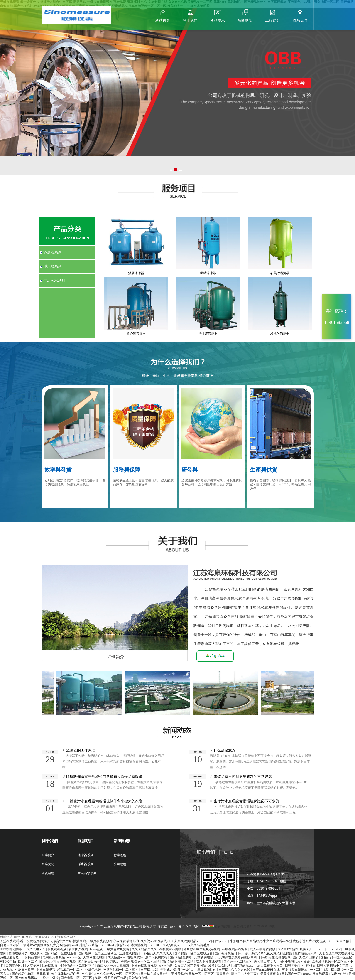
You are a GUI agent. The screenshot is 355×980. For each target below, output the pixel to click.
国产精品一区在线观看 (61, 953)
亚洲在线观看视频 (144, 966)
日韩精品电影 (31, 957)
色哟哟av (112, 962)
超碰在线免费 (19, 953)
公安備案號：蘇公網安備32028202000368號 (245, 926)
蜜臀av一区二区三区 (146, 962)
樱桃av (311, 966)
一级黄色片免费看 (117, 949)
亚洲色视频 (93, 970)
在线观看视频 (57, 949)
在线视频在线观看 (235, 949)
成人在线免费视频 (263, 949)
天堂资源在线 (204, 957)
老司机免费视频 (54, 957)
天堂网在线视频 (95, 957)
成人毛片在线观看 (209, 962)
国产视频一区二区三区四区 (98, 953)
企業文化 (48, 864)
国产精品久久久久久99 (235, 970)
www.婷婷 (303, 962)
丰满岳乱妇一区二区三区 (121, 970)
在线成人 (37, 953)
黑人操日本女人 (266, 962)
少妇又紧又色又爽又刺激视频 (272, 953)
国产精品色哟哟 (23, 974)
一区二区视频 (320, 970)
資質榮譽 (48, 873)
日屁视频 (43, 974)
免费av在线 (339, 974)
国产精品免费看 (181, 957)
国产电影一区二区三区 (77, 978)
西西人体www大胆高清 (113, 966)
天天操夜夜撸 (270, 974)
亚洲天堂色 (179, 974)
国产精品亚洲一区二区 (178, 962)
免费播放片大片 (306, 953)
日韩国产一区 (291, 974)
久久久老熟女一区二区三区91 (118, 974)
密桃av (125, 962)
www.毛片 (166, 966)
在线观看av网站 (171, 949)
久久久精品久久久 (145, 949)
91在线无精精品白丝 (66, 974)
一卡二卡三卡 (325, 949)
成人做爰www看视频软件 (126, 957)
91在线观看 (50, 966)
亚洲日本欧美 (25, 970)
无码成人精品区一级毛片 (178, 970)
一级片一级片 (49, 978)
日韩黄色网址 (15, 966)
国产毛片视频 (225, 953)
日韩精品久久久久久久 (157, 953)
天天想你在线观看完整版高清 (237, 957)
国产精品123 (150, 970)
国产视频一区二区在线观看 (194, 953)
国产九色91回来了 (306, 957)
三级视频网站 (207, 970)
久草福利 (34, 966)
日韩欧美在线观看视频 (275, 957)
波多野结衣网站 (220, 966)
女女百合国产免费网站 (191, 966)
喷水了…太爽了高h (245, 974)
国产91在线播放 (27, 978)
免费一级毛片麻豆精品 (111, 978)
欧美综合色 (47, 962)
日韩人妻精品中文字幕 (333, 966)
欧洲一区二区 (28, 962)
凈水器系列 (86, 864)
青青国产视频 (79, 949)
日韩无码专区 (295, 966)
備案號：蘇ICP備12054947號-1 (179, 926)
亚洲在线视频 (129, 953)
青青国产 (223, 974)
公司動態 (120, 864)
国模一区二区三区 (202, 974)
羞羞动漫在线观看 (316, 974)
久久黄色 (89, 974)
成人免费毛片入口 (270, 966)
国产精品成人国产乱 (155, 974)
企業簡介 (48, 855)
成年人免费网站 (157, 957)
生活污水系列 (87, 873)
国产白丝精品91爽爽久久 (295, 949)
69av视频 (96, 949)
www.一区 (74, 957)
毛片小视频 (286, 962)
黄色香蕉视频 (67, 962)
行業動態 (120, 855)
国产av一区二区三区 (238, 962)
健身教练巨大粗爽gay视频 (202, 949)
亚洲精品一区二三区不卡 (78, 966)
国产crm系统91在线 (266, 970)
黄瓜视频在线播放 (295, 970)
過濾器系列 (86, 855)
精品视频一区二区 (71, 970)
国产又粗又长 (36, 949)
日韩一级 (243, 953)
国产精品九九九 (244, 966)
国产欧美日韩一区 (91, 962)
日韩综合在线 (139, 978)
